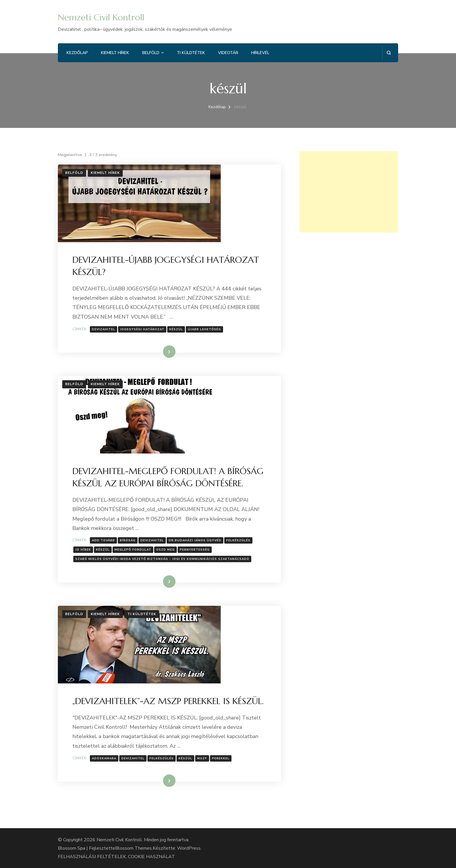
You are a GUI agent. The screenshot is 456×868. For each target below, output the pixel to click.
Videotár (228, 53)
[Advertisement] (349, 192)
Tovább (162, 351)
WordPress (189, 848)
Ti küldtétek (191, 53)
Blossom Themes (133, 848)
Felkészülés (238, 540)
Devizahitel (104, 329)
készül (176, 329)
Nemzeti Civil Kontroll (101, 17)
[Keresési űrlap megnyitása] (389, 53)
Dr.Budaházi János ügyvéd (195, 540)
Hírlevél (260, 53)
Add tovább (103, 540)
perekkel (221, 758)
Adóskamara (104, 758)
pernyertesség (195, 550)
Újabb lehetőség (204, 329)
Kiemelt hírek (115, 53)
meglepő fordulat (133, 550)
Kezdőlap (77, 53)
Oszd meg (165, 550)
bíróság (128, 540)
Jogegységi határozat (142, 329)
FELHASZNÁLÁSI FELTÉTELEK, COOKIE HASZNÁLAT (116, 857)
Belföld (151, 53)
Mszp (202, 758)
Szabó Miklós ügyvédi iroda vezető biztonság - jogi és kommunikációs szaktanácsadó (162, 559)
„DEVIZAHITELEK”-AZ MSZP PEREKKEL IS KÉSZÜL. (168, 701)
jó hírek (83, 550)
